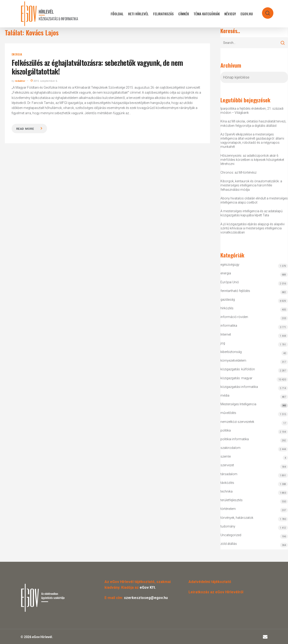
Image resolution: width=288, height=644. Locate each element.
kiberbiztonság (231, 352)
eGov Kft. (148, 587)
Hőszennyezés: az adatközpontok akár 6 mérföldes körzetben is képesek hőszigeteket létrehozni (252, 160)
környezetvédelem (233, 360)
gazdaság (228, 299)
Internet (226, 334)
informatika (229, 326)
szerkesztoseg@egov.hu (146, 598)
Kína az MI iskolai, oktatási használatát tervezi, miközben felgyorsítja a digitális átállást (253, 123)
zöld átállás (229, 544)
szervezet (227, 465)
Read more (25, 129)
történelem (228, 509)
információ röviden (234, 317)
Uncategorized (231, 535)
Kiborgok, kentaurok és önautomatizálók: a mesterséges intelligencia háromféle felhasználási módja (251, 185)
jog (223, 343)
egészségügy (230, 265)
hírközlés (227, 308)
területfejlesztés (232, 500)
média (225, 395)
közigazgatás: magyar (236, 378)
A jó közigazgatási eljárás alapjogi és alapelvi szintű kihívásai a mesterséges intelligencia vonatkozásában (253, 228)
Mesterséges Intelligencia (254, 405)
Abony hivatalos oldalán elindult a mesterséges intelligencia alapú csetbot (254, 200)
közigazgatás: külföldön (238, 369)
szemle (226, 456)
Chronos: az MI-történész (238, 172)
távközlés (227, 483)
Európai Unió (230, 282)
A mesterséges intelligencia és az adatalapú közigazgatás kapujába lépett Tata (251, 213)
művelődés (228, 413)
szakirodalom (230, 448)
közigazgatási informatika (239, 387)
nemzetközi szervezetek (237, 422)
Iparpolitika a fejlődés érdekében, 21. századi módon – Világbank (252, 111)
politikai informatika (235, 439)
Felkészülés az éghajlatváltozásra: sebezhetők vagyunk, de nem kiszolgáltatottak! (97, 67)
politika (226, 430)
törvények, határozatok (237, 518)
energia (17, 54)
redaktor (20, 81)
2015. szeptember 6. (44, 81)
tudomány (228, 526)
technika (226, 491)
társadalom (229, 474)
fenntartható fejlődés (235, 291)
